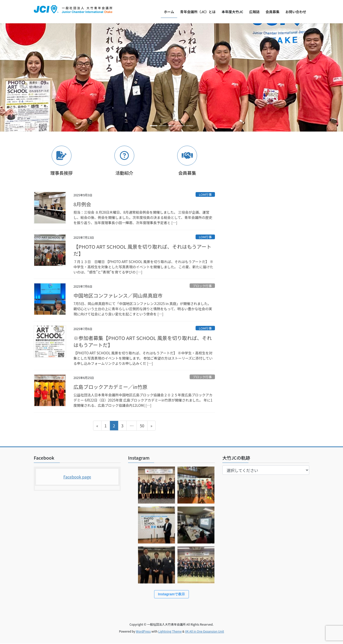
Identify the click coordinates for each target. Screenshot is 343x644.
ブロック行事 (202, 286)
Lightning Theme (170, 632)
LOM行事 (205, 194)
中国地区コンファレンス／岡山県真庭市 (118, 295)
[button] (26, 77)
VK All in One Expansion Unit (205, 632)
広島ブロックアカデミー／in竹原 (110, 387)
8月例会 (82, 204)
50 (142, 426)
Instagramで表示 (172, 595)
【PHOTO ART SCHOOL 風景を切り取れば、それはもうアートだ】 (142, 250)
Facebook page (77, 477)
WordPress (143, 632)
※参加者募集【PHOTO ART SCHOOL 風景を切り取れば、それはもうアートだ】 (143, 341)
